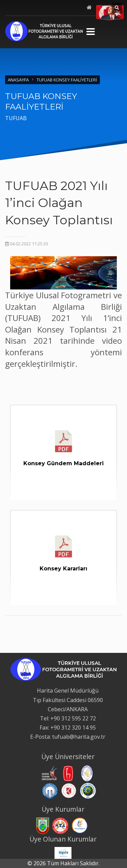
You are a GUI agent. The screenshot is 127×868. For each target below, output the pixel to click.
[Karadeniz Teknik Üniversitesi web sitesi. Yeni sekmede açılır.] (50, 790)
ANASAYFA (18, 80)
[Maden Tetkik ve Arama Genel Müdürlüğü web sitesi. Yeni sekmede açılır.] (60, 825)
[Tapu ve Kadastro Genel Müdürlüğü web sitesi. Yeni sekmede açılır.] (80, 825)
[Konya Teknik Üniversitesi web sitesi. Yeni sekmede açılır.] (69, 790)
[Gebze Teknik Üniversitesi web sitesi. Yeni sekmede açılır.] (49, 773)
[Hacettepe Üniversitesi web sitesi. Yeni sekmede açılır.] (68, 773)
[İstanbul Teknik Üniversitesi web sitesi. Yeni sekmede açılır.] (87, 773)
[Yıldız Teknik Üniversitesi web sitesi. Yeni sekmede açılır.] (88, 790)
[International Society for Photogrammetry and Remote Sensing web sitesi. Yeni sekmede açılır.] (63, 852)
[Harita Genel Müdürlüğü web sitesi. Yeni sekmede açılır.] (43, 825)
